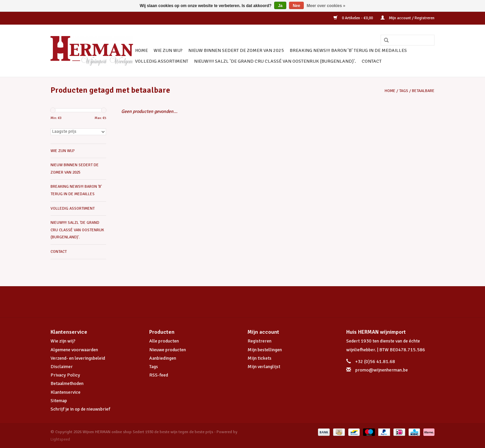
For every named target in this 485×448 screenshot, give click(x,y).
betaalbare (423, 91)
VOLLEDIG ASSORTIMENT (162, 61)
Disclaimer (62, 367)
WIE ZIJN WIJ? (168, 50)
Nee (296, 6)
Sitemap (59, 401)
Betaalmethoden (67, 383)
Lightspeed (60, 439)
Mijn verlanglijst (264, 367)
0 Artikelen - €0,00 (354, 18)
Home (141, 50)
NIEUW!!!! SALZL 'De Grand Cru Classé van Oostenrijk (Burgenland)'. (275, 61)
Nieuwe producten (168, 350)
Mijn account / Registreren (408, 18)
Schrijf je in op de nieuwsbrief (80, 409)
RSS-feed (159, 375)
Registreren (260, 341)
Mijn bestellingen (265, 350)
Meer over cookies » (326, 6)
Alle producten (164, 341)
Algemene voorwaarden (74, 350)
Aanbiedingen (163, 358)
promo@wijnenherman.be (382, 370)
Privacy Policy (65, 375)
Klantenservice (66, 392)
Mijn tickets (260, 358)
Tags (404, 91)
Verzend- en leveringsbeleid (78, 358)
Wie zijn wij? (63, 341)
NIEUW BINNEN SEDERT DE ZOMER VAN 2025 (236, 50)
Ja (280, 6)
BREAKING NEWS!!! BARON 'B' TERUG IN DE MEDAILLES (348, 50)
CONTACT (372, 61)
